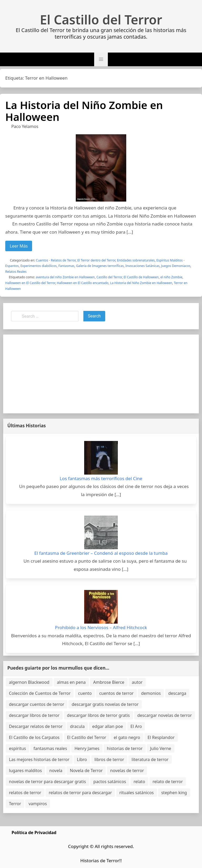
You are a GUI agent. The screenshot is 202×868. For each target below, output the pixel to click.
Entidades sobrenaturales (136, 260)
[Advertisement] (101, 374)
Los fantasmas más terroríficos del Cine (101, 478)
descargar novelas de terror (165, 715)
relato (139, 782)
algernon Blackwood (29, 682)
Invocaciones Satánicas (143, 266)
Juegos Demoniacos (176, 266)
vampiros (38, 804)
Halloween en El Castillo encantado (83, 283)
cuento (85, 693)
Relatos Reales (16, 272)
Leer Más (19, 246)
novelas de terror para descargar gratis (47, 782)
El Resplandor (161, 737)
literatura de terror (150, 759)
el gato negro (127, 737)
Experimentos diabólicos (39, 266)
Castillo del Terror (109, 277)
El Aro (136, 726)
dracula (77, 726)
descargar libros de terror (34, 715)
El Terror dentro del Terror (96, 260)
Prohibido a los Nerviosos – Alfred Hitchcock (101, 627)
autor (137, 682)
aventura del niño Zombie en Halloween (65, 277)
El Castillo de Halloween (141, 277)
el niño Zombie (171, 277)
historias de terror (125, 748)
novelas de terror (127, 771)
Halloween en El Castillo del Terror (30, 283)
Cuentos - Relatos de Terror (56, 260)
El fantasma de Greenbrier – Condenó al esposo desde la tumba (101, 553)
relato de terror (168, 782)
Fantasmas (66, 266)
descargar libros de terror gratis (99, 715)
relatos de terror (25, 793)
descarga (177, 693)
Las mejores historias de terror (39, 759)
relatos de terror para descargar (80, 793)
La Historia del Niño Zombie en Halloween (84, 111)
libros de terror (109, 759)
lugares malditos (25, 771)
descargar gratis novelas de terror (105, 704)
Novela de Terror (86, 771)
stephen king (174, 793)
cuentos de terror (116, 693)
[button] (101, 59)
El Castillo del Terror (101, 20)
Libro (82, 759)
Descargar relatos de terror (36, 726)
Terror (15, 804)
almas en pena (71, 682)
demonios (151, 693)
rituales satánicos (137, 793)
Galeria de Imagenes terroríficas (100, 266)
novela (56, 771)
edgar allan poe (107, 726)
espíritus (17, 748)
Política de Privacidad (34, 833)
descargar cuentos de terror (37, 704)
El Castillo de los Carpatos (34, 737)
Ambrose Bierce (109, 682)
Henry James (87, 748)
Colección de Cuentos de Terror (40, 693)
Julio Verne (160, 748)
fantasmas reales (50, 748)
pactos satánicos (110, 782)
